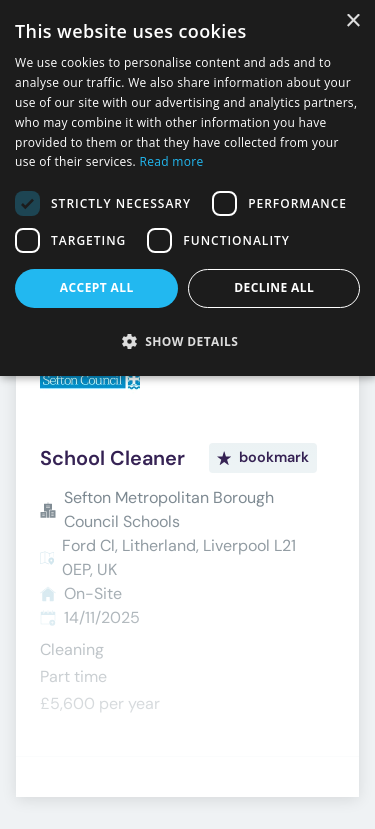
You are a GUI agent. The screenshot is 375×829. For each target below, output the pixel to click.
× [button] (352, 21)
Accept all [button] (97, 287)
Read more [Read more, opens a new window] (172, 161)
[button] (187, 341)
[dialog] (187, 188)
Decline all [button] (274, 287)
